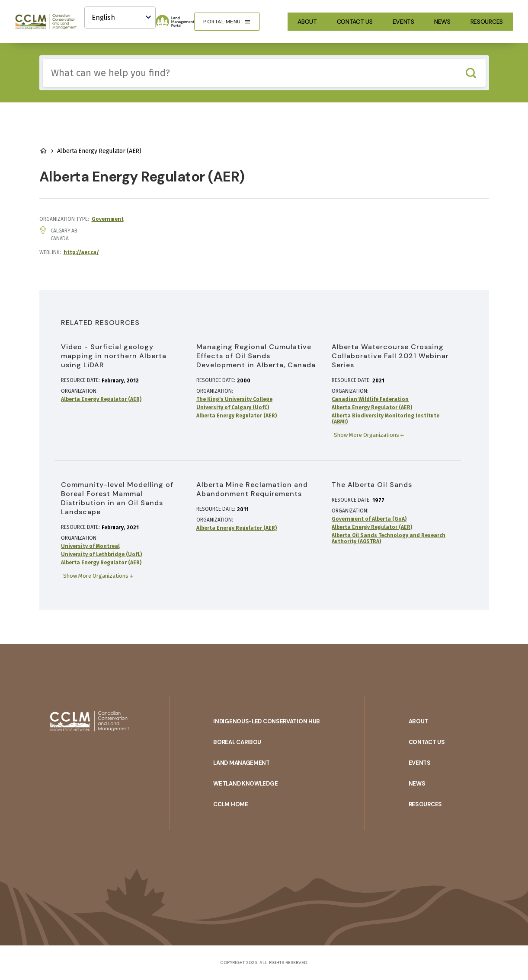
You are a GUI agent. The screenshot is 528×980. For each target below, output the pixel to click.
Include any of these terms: (43, 59)
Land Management (242, 763)
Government (108, 219)
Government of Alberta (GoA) (369, 519)
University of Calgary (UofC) (233, 407)
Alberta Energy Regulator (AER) (101, 399)
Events (403, 22)
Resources (487, 22)
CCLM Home (230, 804)
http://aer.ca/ (81, 252)
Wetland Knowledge (245, 784)
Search (471, 73)
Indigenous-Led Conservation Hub (267, 721)
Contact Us (355, 22)
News (442, 22)
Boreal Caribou (237, 742)
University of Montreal (90, 546)
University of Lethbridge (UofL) (101, 554)
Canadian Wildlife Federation (370, 399)
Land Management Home (43, 151)
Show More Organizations (366, 435)
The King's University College (234, 399)
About (307, 22)
